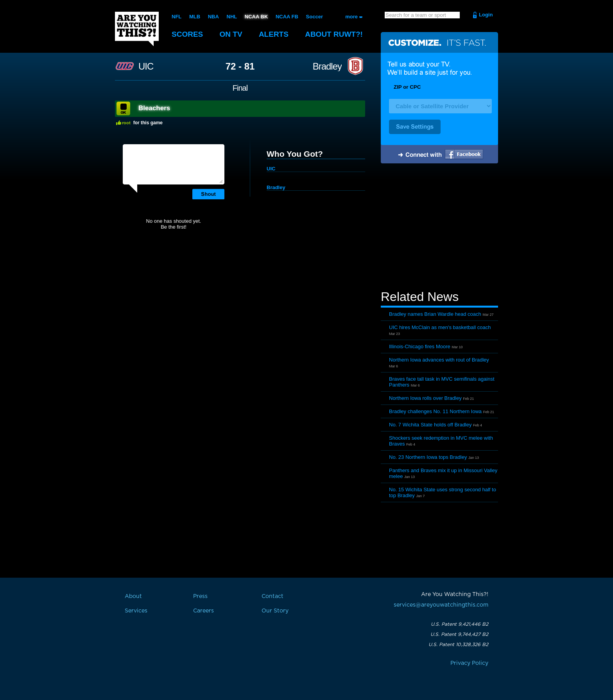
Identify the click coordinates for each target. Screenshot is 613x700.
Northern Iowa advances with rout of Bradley (439, 360)
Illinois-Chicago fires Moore (420, 346)
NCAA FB (287, 17)
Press (200, 596)
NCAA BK (256, 17)
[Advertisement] (439, 228)
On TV (231, 34)
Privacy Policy (469, 663)
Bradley (327, 66)
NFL (177, 17)
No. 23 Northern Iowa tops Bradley (428, 457)
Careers (203, 611)
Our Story (275, 611)
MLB (195, 17)
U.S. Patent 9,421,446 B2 (460, 624)
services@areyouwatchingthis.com (441, 605)
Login (486, 15)
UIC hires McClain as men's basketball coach (440, 327)
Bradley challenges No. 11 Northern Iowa (435, 411)
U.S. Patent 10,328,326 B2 (458, 645)
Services (136, 611)
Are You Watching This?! (137, 29)
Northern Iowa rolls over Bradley (425, 398)
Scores (187, 34)
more (351, 17)
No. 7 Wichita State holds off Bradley (430, 425)
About (334, 34)
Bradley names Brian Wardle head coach (435, 314)
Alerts (274, 34)
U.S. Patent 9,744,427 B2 (459, 634)
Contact (272, 596)
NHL (232, 17)
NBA (213, 17)
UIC (146, 66)
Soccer (315, 17)
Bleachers (154, 108)
